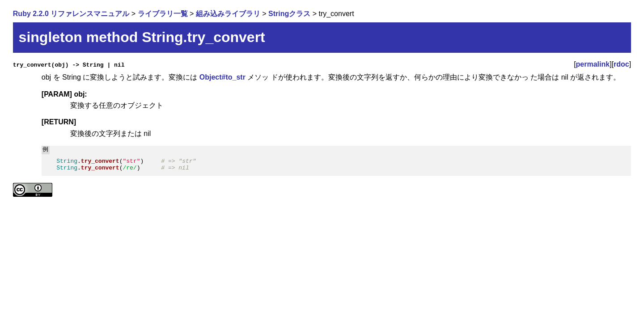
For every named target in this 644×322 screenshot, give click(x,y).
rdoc (621, 64)
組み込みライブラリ (228, 14)
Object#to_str (222, 77)
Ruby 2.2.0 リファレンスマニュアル (71, 14)
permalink (593, 64)
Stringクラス (289, 14)
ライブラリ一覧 (163, 14)
